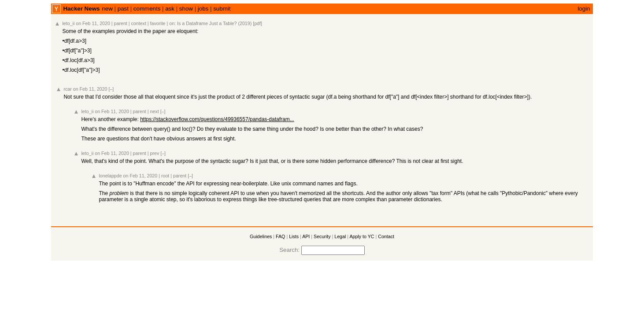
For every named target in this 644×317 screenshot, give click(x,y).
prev (155, 153)
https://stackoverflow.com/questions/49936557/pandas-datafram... (217, 119)
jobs (203, 9)
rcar (67, 89)
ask (170, 9)
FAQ (280, 236)
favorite (158, 23)
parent (121, 23)
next (155, 111)
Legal (340, 236)
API (306, 236)
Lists (294, 236)
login (584, 9)
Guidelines (261, 236)
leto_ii (68, 23)
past (123, 9)
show (186, 9)
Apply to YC (362, 236)
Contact (386, 236)
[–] (111, 89)
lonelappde (110, 176)
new (107, 9)
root (165, 176)
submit (222, 9)
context (139, 23)
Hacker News (81, 9)
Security (322, 236)
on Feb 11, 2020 (93, 23)
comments (147, 9)
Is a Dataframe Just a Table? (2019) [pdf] (220, 23)
